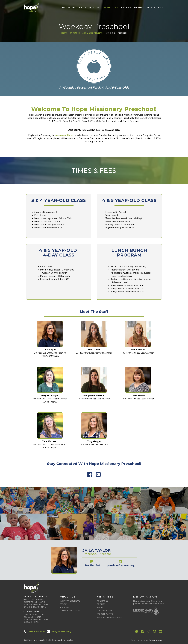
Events (151, 7)
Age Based (103, 601)
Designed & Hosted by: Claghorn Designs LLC (148, 640)
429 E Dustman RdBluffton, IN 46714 (34, 601)
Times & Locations (71, 611)
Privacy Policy (68, 640)
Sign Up (125, 7)
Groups (101, 604)
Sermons (139, 7)
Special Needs (105, 611)
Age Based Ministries (93, 33)
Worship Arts (105, 614)
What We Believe (70, 601)
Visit (81, 7)
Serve (100, 607)
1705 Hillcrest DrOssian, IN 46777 (34, 616)
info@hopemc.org (61, 632)
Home (64, 33)
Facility (65, 607)
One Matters (68, 7)
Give (161, 7)
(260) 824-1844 (36, 632)
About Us (94, 7)
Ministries (110, 7)
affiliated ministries (109, 617)
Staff (63, 604)
